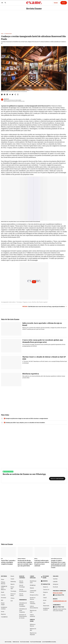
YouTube (55, 579)
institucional (8, 642)
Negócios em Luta (33, 611)
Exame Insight (3, 604)
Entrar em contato (58, 593)
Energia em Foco (34, 595)
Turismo (19, 302)
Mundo (12, 576)
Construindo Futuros (33, 591)
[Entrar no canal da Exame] (57, 479)
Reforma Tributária (33, 603)
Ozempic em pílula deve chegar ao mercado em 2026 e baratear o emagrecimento (26, 419)
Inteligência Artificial (4, 608)
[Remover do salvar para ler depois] (18, 94)
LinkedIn (55, 582)
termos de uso (16, 642)
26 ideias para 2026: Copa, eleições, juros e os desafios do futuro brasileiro (24, 423)
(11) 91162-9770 (60, 595)
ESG (2, 600)
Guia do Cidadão (21, 582)
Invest (3, 612)
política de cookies (25, 642)
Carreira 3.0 (46, 590)
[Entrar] (64, 3)
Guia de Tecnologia (22, 586)
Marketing (13, 582)
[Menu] (2, 3)
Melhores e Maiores (33, 625)
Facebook (55, 587)
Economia (4, 598)
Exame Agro (12, 588)
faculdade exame (46, 577)
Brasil (3, 592)
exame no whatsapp (8, 472)
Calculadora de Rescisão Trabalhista (23, 605)
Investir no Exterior (33, 598)
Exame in (46, 587)
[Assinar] (56, 3)
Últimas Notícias (3, 583)
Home (2, 34)
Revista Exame (34, 9)
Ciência (12, 598)
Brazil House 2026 (33, 582)
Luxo (30, 302)
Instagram (56, 584)
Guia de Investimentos (23, 590)
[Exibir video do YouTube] (34, 281)
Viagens (25, 302)
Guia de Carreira (21, 595)
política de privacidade (36, 642)
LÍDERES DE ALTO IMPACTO (4, 588)
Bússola (32, 588)
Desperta (45, 592)
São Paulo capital (42, 302)
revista (45, 581)
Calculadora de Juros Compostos (23, 610)
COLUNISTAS (4, 617)
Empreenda (46, 606)
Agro (44, 603)
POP (12, 601)
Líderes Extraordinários (34, 607)
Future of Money (13, 595)
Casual (12, 579)
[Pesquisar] (5, 3)
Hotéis (34, 302)
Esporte (13, 584)
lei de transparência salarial (49, 642)
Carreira (3, 595)
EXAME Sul (33, 585)
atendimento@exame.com (60, 601)
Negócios (3, 614)
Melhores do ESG (33, 629)
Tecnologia (13, 591)
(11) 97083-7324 (60, 607)
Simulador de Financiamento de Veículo (23, 616)
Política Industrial (32, 616)
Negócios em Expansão (33, 634)
